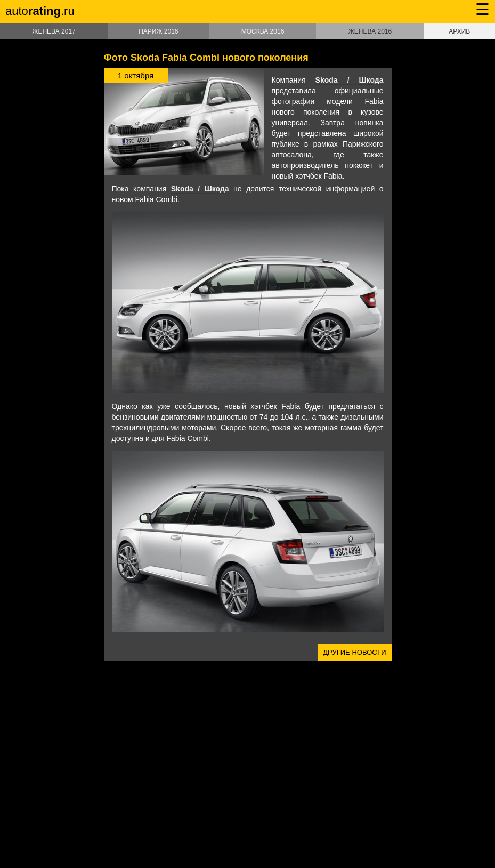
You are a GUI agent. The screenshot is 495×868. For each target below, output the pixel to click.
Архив (459, 31)
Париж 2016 (158, 31)
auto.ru (40, 11)
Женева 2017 (54, 31)
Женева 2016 (370, 31)
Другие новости (354, 652)
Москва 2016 (263, 31)
